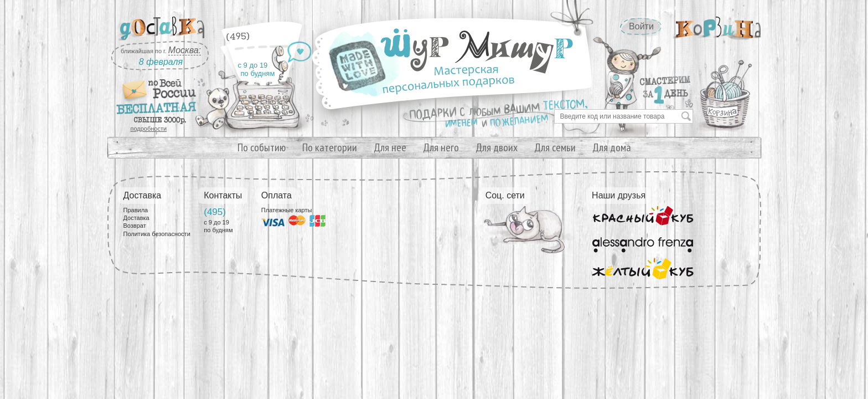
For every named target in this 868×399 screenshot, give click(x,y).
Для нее (390, 147)
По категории (330, 147)
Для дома (612, 147)
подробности (149, 129)
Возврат (135, 226)
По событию (262, 147)
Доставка (136, 218)
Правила (136, 210)
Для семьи (555, 147)
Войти (641, 26)
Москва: (185, 50)
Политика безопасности (157, 234)
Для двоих (497, 147)
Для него (441, 147)
